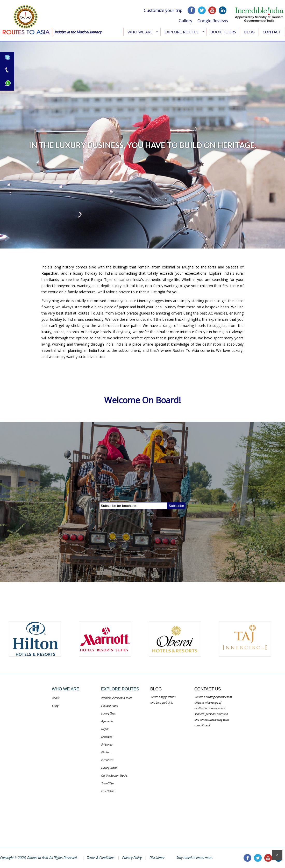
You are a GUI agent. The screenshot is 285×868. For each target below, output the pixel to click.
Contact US (208, 689)
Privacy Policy (132, 858)
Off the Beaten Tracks (114, 775)
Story (55, 706)
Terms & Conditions (101, 858)
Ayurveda (107, 721)
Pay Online (108, 791)
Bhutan (106, 752)
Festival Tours (109, 706)
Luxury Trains (109, 768)
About (55, 698)
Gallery (186, 21)
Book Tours (223, 32)
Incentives (107, 760)
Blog (249, 32)
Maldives (106, 737)
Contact (272, 32)
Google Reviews (213, 21)
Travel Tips (108, 783)
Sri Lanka (107, 744)
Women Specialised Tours (117, 698)
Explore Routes (181, 32)
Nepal (105, 729)
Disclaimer (157, 858)
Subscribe (176, 506)
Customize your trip (163, 10)
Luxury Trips (108, 713)
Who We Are (140, 32)
